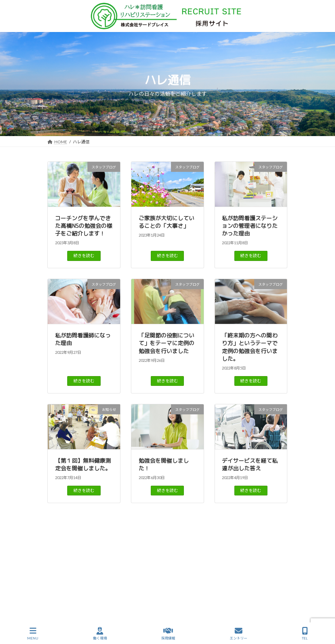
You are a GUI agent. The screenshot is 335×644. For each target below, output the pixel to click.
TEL (305, 634)
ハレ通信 (99, 577)
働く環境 (164, 577)
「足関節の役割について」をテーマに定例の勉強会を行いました (166, 343)
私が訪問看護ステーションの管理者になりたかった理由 (250, 226)
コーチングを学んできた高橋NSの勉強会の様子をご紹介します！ (84, 226)
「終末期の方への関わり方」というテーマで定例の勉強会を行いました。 (250, 347)
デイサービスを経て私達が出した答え (250, 464)
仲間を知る (196, 577)
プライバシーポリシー (187, 586)
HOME (71, 577)
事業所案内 (231, 577)
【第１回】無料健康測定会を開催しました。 (83, 464)
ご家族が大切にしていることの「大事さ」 (166, 222)
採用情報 (263, 577)
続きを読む (84, 256)
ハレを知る (131, 577)
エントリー (239, 634)
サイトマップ (140, 586)
